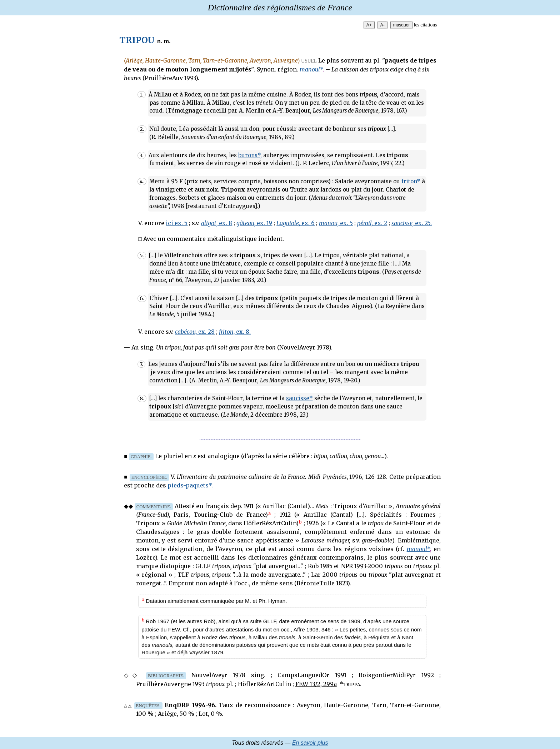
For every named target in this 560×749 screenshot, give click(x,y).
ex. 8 (217, 223)
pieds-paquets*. (190, 485)
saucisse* (299, 398)
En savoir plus (310, 743)
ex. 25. (412, 223)
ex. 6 (296, 223)
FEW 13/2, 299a (316, 684)
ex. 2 (372, 223)
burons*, (250, 155)
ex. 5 (336, 223)
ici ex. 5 (177, 223)
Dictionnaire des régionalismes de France (280, 8)
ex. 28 (195, 332)
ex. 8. (235, 332)
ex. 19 (254, 223)
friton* (411, 181)
